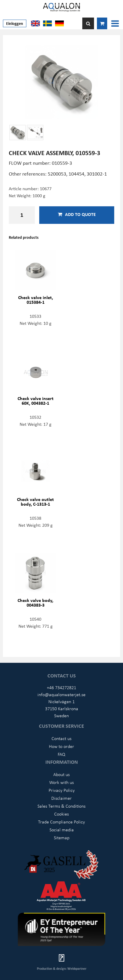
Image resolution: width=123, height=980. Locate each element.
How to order (61, 746)
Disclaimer (61, 798)
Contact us (61, 738)
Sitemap (62, 837)
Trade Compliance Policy (61, 822)
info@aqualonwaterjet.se (61, 694)
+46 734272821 (61, 687)
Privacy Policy (62, 790)
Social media (62, 830)
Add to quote (77, 214)
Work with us (61, 782)
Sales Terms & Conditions (61, 806)
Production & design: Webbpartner (62, 968)
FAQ (61, 754)
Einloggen (15, 23)
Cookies (61, 814)
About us (61, 774)
